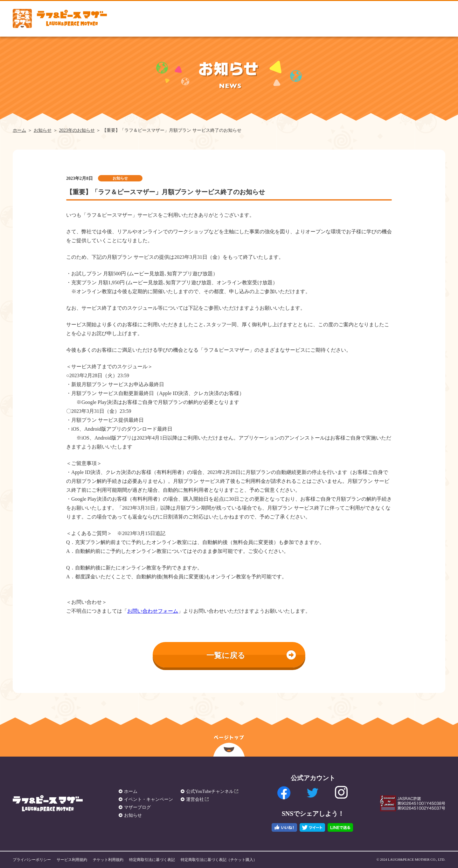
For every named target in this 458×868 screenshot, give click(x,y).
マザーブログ (137, 807)
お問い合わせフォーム (153, 611)
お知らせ (43, 130)
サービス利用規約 (72, 860)
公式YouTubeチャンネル (210, 791)
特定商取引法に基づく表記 (152, 860)
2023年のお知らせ (77, 130)
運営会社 (195, 799)
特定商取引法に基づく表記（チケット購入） (219, 860)
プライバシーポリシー (32, 860)
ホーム (19, 130)
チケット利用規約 (108, 860)
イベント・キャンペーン (149, 799)
